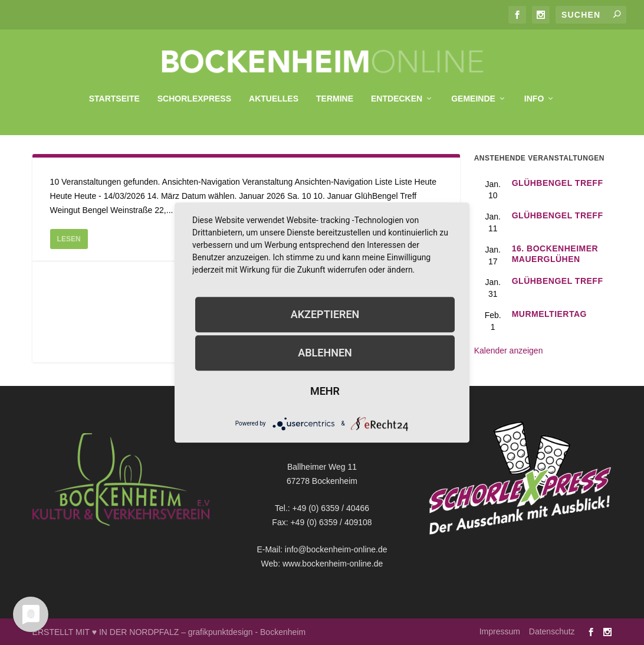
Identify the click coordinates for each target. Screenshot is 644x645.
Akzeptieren (325, 314)
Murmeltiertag (549, 313)
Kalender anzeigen (509, 350)
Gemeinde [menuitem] (473, 93)
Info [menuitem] (534, 93)
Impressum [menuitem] (500, 631)
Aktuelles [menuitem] (274, 93)
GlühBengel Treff (558, 182)
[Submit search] (617, 14)
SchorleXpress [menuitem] (194, 93)
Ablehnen (325, 353)
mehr (325, 391)
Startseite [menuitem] (114, 93)
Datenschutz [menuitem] (552, 631)
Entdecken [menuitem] (397, 93)
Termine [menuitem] (335, 93)
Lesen (69, 238)
